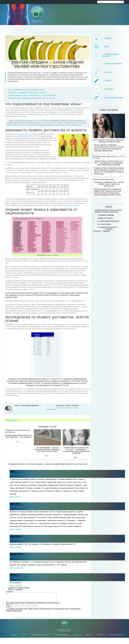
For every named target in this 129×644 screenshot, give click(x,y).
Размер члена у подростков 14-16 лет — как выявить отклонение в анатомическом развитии (109, 192)
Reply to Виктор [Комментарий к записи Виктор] (16, 597)
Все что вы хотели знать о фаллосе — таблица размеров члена (109, 141)
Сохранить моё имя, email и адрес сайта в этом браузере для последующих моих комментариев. (44, 622)
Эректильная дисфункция (117, 641)
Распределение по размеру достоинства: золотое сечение (32, 98)
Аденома (13, 641)
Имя (9, 618)
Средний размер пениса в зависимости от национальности (32, 95)
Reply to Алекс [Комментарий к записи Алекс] (15, 508)
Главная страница (11, 420)
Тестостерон (100, 641)
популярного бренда (106, 274)
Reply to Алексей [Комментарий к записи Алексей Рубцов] (16, 579)
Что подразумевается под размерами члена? (26, 90)
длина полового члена (21, 134)
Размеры (88, 641)
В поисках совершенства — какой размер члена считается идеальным (109, 243)
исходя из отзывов (105, 277)
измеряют (69, 108)
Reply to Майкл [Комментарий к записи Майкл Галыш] (15, 540)
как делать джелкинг (72, 205)
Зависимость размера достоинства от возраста (27, 92)
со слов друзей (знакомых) (109, 280)
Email (9, 620)
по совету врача (104, 283)
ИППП (24, 641)
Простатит (77, 641)
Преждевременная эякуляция (40, 641)
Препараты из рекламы (61, 641)
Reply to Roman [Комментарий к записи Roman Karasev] (15, 558)
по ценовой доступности (108, 286)
